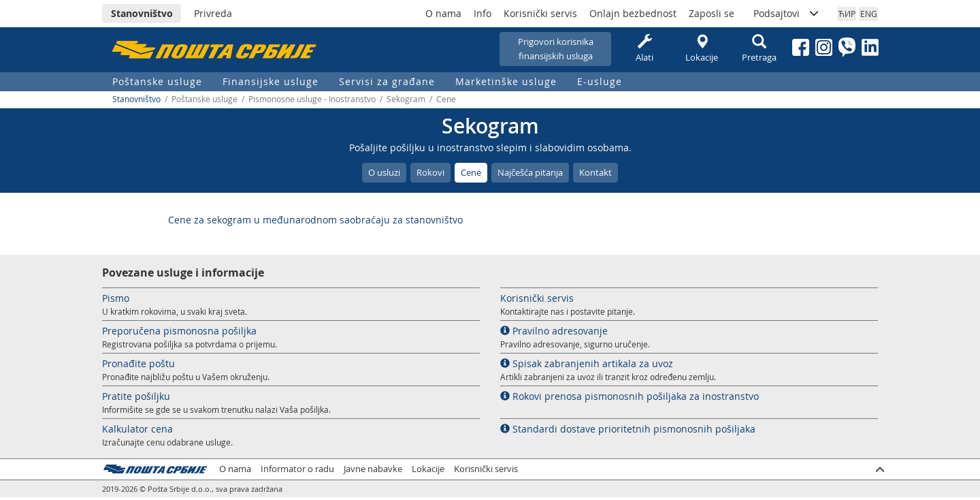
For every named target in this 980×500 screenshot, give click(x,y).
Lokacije (702, 49)
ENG (869, 14)
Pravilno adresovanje (554, 331)
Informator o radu (297, 469)
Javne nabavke (373, 469)
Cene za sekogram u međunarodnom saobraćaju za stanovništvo (315, 220)
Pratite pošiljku (136, 396)
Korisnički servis (540, 13)
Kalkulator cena (137, 429)
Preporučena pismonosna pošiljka (179, 331)
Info (483, 13)
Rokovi (430, 172)
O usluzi (384, 172)
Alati (644, 49)
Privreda (213, 13)
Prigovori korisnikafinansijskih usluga (556, 49)
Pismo (116, 298)
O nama (443, 13)
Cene (471, 172)
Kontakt (595, 172)
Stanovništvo (142, 13)
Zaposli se (712, 13)
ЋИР (847, 14)
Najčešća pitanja (530, 172)
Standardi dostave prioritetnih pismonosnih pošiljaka (628, 429)
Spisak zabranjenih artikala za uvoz (587, 363)
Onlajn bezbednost (633, 13)
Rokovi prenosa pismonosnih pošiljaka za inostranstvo (630, 396)
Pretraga (759, 49)
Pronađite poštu (138, 363)
